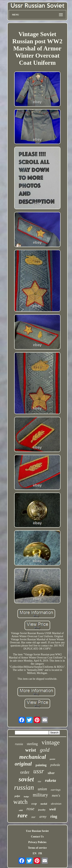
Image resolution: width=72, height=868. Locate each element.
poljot (17, 796)
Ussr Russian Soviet (37, 831)
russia (19, 744)
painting (41, 765)
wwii (53, 809)
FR (40, 853)
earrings (56, 790)
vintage (51, 742)
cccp (34, 804)
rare (22, 815)
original (23, 764)
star (33, 817)
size (39, 781)
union (42, 789)
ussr (38, 771)
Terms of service (37, 848)
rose (30, 809)
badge (26, 796)
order (25, 772)
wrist (31, 750)
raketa (50, 780)
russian (24, 787)
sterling (32, 744)
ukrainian (56, 804)
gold (45, 750)
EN (34, 853)
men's (56, 795)
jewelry (42, 810)
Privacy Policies (37, 842)
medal (44, 804)
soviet (26, 779)
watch (21, 802)
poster (53, 759)
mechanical (33, 757)
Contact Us (37, 837)
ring (54, 816)
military (40, 795)
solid (21, 810)
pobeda (55, 765)
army (43, 817)
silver (51, 773)
